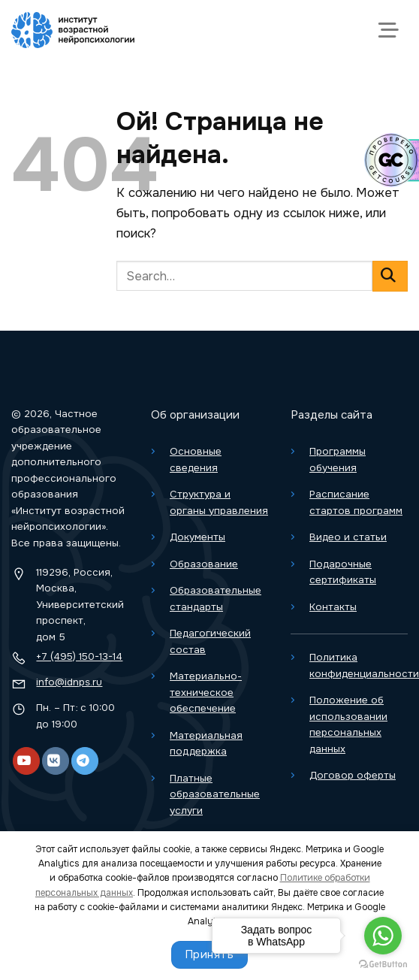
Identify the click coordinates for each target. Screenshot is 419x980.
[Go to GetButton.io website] (383, 965)
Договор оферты (353, 775)
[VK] (56, 761)
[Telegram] (85, 761)
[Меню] (392, 30)
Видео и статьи (348, 537)
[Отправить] (390, 276)
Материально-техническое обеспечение (206, 692)
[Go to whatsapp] (383, 936)
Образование (204, 564)
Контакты (333, 607)
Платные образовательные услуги (215, 794)
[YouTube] (26, 761)
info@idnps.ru (69, 682)
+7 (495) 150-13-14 (79, 656)
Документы (197, 537)
